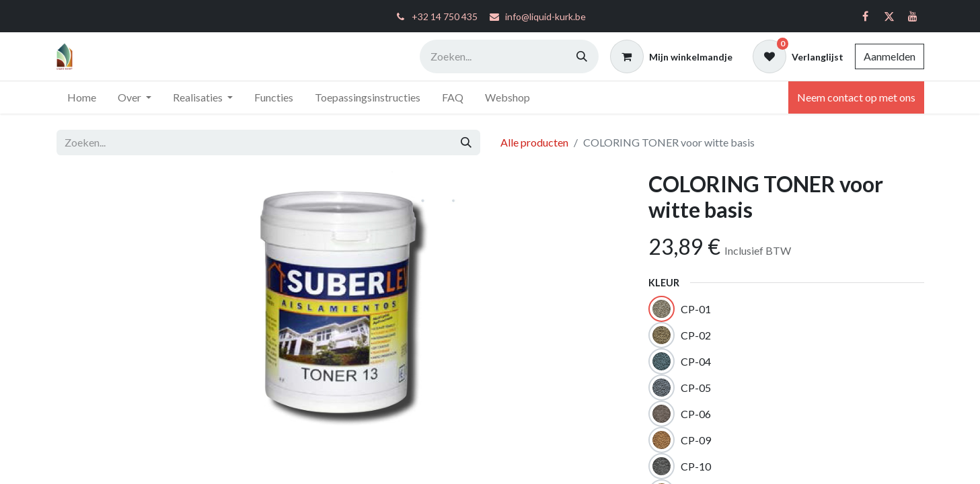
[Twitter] (889, 16)
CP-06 (696, 414)
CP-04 (696, 361)
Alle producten (534, 142)
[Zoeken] (582, 56)
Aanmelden (890, 56)
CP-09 (696, 440)
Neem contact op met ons (856, 97)
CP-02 (696, 335)
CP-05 (696, 388)
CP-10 (696, 466)
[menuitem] (82, 97)
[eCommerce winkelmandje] (671, 56)
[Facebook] (866, 16)
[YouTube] (913, 16)
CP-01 (696, 309)
